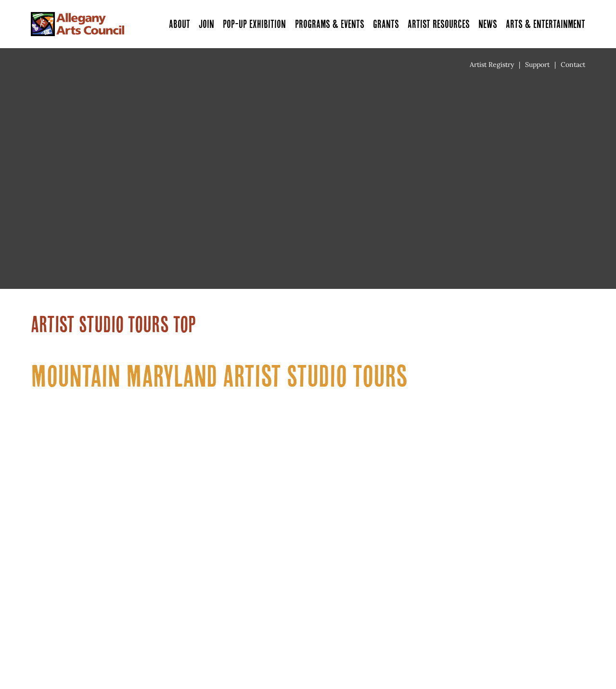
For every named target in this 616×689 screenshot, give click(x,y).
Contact (573, 65)
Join (206, 24)
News (488, 24)
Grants (386, 24)
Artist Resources (439, 24)
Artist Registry (492, 65)
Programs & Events (330, 24)
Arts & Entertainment (545, 24)
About (180, 24)
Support (537, 65)
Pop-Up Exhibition (254, 24)
